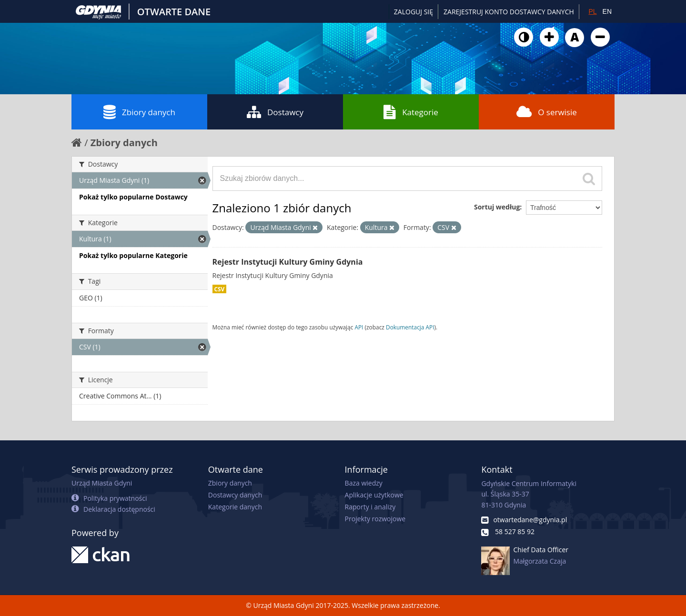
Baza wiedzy (364, 483)
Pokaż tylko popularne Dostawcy (133, 197)
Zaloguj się (414, 12)
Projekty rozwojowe (375, 519)
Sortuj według (497, 207)
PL (592, 11)
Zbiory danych (139, 112)
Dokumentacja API (410, 327)
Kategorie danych (235, 507)
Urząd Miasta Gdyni (102, 483)
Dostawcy (275, 112)
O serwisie (547, 112)
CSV (220, 289)
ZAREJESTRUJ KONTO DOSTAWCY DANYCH (509, 12)
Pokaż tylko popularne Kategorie (133, 255)
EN (607, 11)
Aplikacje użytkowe (374, 495)
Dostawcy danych (235, 495)
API (359, 327)
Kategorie (411, 112)
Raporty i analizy (370, 507)
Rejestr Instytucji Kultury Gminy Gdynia (288, 262)
